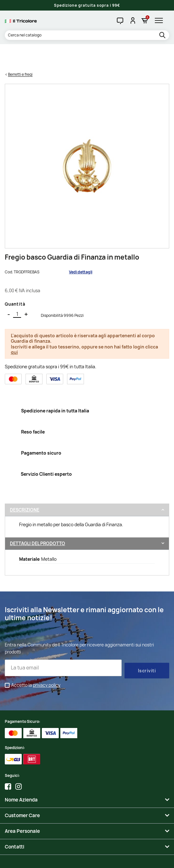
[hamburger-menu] (160, 20)
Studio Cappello (87, 859)
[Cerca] (87, 35)
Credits (64, 859)
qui (14, 328)
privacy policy (47, 661)
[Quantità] (17, 290)
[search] (163, 35)
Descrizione (25, 485)
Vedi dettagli (81, 247)
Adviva (110, 859)
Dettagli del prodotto (38, 519)
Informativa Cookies (140, 852)
